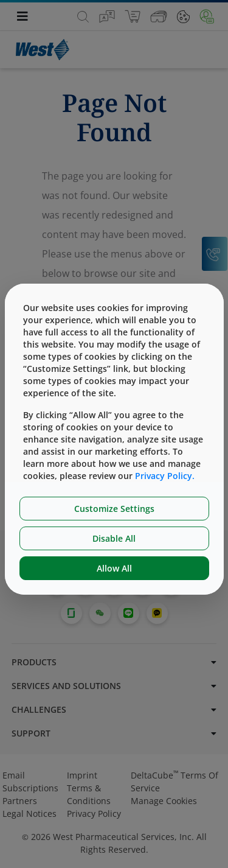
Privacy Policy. (165, 476)
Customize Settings (114, 509)
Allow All (114, 568)
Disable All (114, 538)
